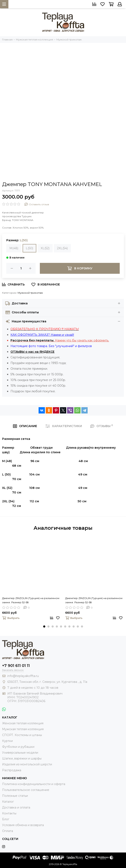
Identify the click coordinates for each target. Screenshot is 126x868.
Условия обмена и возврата (23, 825)
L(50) (29, 248)
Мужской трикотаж (30, 293)
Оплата (8, 831)
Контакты (9, 813)
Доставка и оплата (16, 807)
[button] (44, 626)
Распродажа (12, 770)
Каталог (8, 802)
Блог (6, 819)
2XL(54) (62, 248)
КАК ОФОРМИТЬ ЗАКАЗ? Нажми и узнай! (42, 335)
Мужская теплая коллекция (23, 729)
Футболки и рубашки (18, 747)
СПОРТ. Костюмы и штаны (22, 735)
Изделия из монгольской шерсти (27, 764)
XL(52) (45, 248)
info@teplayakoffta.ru (23, 676)
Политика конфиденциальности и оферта (34, 784)
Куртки (7, 741)
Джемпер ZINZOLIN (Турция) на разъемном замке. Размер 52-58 (31, 600)
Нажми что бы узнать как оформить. (60, 340)
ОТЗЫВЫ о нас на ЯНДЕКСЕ (32, 352)
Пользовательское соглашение (26, 790)
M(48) (14, 248)
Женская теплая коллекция (23, 723)
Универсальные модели (20, 753)
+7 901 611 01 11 (16, 666)
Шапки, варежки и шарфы (22, 758)
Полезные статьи (15, 796)
